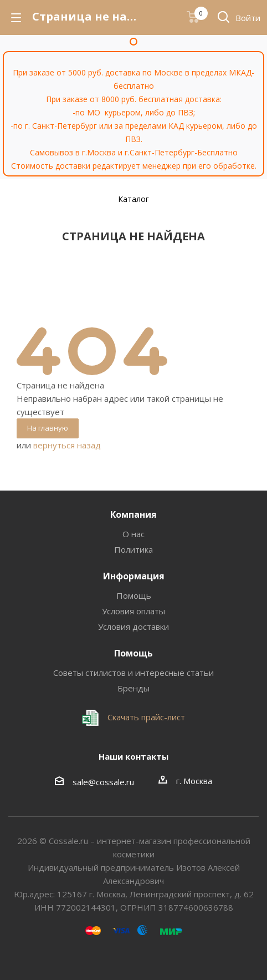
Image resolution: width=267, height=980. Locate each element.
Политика (133, 549)
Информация (134, 576)
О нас (133, 534)
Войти (248, 18)
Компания (133, 514)
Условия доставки (133, 627)
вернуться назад (67, 445)
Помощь (134, 595)
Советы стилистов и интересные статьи (133, 673)
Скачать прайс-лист (145, 717)
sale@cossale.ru (103, 782)
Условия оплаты (133, 611)
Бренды (133, 688)
